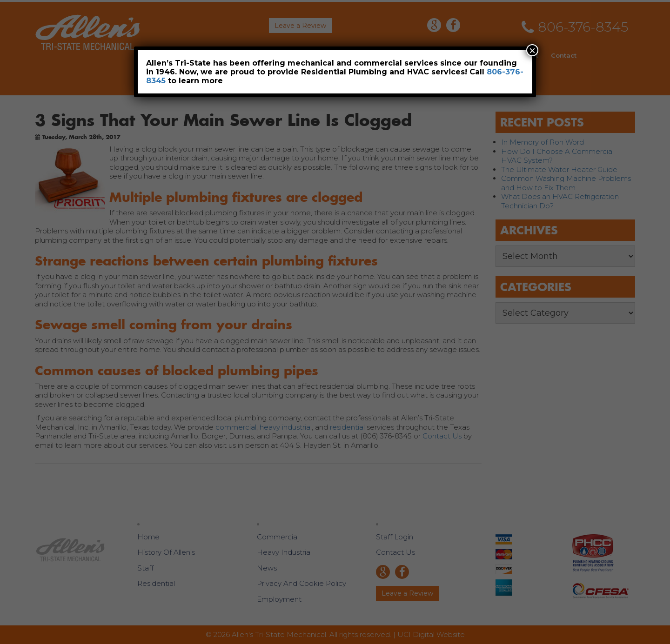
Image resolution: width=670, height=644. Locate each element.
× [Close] (532, 50)
